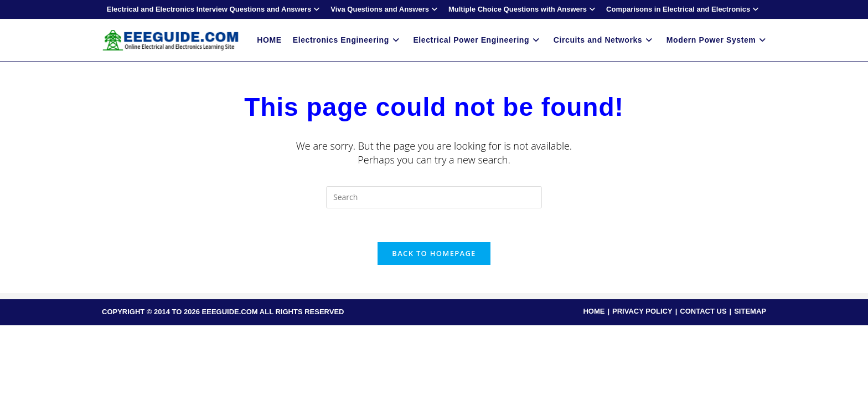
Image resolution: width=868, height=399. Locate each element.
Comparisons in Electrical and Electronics (684, 9)
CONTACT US (703, 311)
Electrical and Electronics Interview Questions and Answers (215, 9)
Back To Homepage (434, 253)
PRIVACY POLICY (642, 311)
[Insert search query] (434, 197)
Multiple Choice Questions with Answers (523, 9)
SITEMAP (750, 311)
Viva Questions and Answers (385, 9)
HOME (594, 311)
